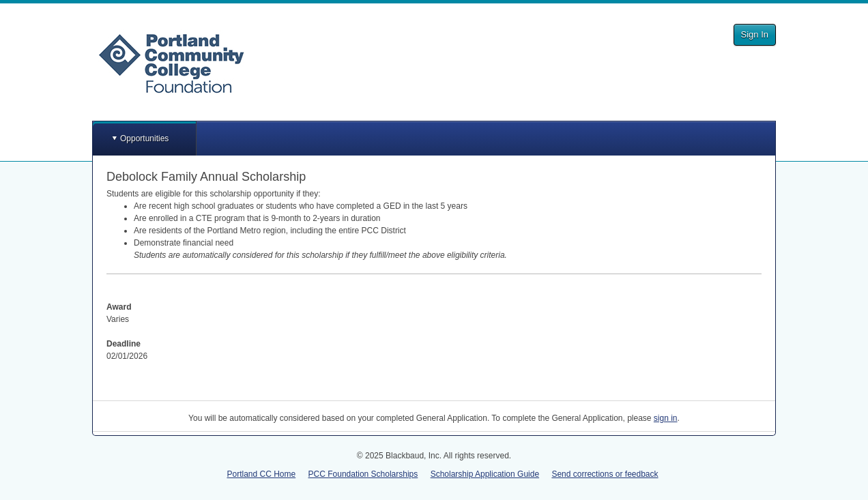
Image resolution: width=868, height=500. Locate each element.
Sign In (755, 34)
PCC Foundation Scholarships (363, 474)
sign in (666, 418)
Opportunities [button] (144, 138)
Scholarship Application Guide (485, 474)
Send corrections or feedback (605, 474)
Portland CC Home (261, 474)
